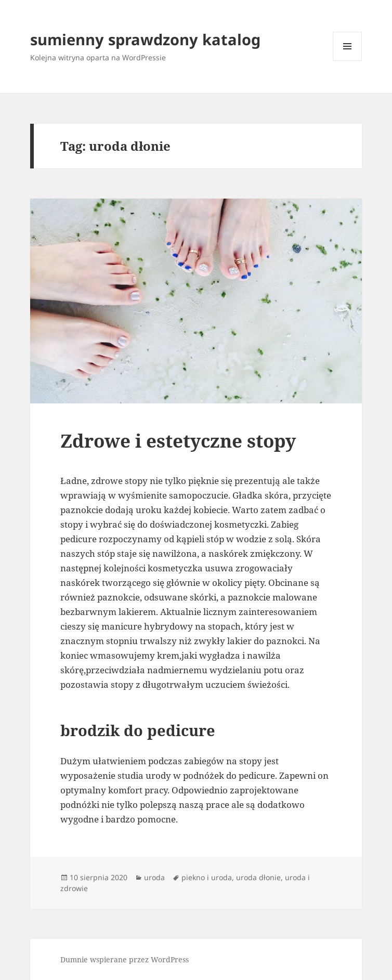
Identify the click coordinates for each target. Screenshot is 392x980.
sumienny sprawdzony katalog (145, 39)
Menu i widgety (348, 61)
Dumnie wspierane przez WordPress (125, 959)
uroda (154, 877)
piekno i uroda (207, 877)
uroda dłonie (258, 877)
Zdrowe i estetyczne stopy (178, 441)
